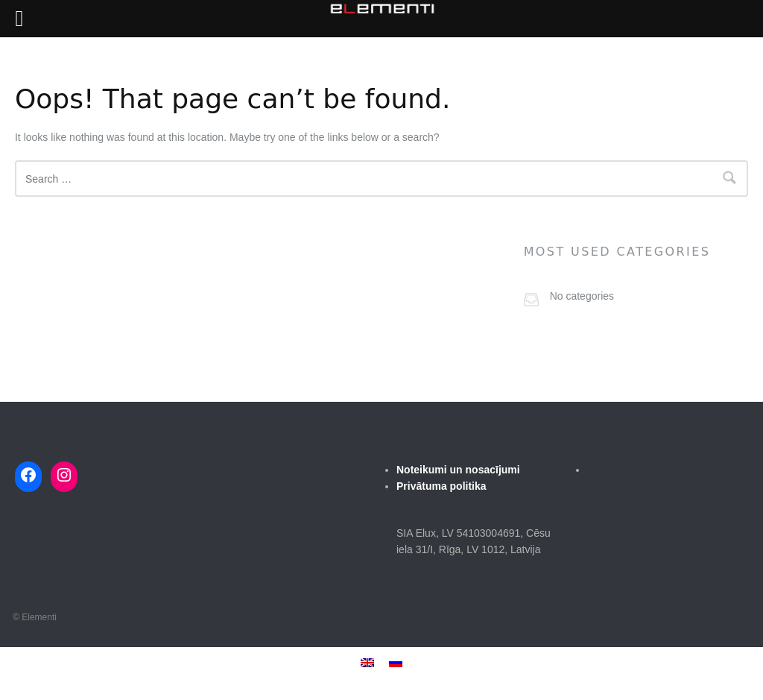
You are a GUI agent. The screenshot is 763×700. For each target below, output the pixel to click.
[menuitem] (367, 662)
